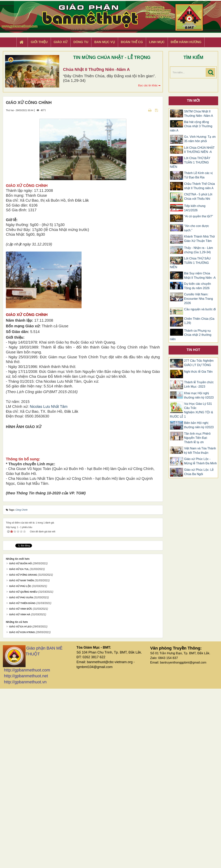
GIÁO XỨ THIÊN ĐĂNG (22, 782)
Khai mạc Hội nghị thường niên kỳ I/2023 (199, 395)
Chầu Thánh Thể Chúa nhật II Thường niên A (199, 186)
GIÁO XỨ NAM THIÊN (21, 760)
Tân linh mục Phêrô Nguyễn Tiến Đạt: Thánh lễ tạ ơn (197, 438)
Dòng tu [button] (81, 42)
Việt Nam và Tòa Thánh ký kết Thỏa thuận (200, 451)
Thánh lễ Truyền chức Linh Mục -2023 (199, 384)
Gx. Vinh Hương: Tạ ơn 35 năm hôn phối (200, 139)
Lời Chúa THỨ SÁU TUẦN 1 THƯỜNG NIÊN (190, 263)
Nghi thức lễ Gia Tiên (198, 372)
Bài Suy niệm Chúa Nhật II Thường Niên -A (200, 276)
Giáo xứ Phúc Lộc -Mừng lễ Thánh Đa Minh (200, 461)
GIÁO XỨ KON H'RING (22, 811)
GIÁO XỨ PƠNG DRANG (23, 754)
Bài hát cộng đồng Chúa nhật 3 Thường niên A (191, 126)
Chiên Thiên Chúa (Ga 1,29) (199, 321)
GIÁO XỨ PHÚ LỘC (20, 765)
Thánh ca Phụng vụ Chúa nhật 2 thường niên (191, 335)
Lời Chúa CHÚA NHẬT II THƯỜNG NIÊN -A (199, 150)
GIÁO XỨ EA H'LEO (20, 806)
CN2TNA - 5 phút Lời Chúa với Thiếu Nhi (198, 197)
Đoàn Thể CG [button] (132, 42)
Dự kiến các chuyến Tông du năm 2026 (198, 286)
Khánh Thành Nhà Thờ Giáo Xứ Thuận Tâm (199, 239)
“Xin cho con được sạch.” (196, 228)
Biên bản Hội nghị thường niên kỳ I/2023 (199, 425)
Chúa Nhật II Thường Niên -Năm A (96, 69)
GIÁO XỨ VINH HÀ (20, 794)
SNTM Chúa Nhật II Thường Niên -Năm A (199, 114)
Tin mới (193, 101)
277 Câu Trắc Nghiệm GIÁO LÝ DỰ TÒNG (199, 363)
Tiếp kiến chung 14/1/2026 (195, 208)
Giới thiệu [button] (39, 42)
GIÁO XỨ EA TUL (19, 748)
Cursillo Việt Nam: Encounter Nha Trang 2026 (198, 299)
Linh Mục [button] (157, 42)
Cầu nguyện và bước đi (200, 309)
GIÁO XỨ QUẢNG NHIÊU (23, 771)
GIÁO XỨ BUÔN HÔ (21, 743)
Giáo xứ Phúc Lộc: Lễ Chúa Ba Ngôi (199, 472)
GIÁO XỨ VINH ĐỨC (21, 788)
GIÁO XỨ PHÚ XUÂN (21, 777)
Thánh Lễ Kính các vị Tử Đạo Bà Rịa (198, 175)
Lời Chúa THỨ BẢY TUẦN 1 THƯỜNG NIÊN (190, 162)
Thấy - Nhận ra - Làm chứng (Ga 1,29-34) (198, 250)
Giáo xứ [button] (61, 42)
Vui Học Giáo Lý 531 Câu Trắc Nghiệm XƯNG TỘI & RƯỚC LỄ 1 (191, 410)
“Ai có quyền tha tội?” (198, 216)
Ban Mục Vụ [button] (104, 42)
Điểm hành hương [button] (186, 42)
